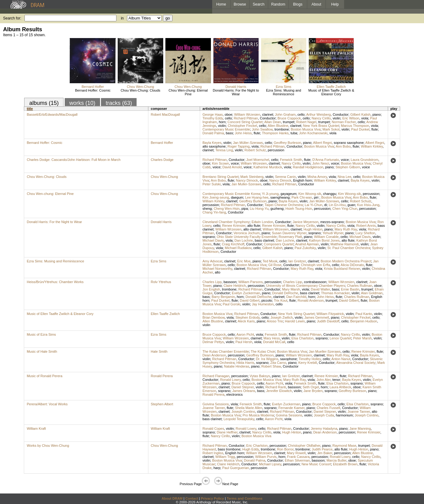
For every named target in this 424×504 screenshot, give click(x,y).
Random (278, 4)
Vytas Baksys (260, 376)
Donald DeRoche (285, 293)
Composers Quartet (279, 244)
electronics (235, 394)
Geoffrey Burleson (287, 143)
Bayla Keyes (212, 143)
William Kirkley (372, 146)
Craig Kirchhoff (233, 244)
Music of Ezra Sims (41, 334)
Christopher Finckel (242, 126)
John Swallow (262, 129)
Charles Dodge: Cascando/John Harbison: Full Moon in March (74, 160)
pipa (245, 209)
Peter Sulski (212, 184)
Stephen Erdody (247, 317)
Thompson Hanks (275, 133)
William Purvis (266, 457)
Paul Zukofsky (305, 248)
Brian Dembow (214, 317)
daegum (237, 197)
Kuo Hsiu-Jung (368, 205)
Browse (240, 4)
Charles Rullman (359, 286)
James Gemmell (317, 317)
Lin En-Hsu (337, 205)
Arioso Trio (275, 321)
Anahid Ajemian (307, 244)
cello (301, 114)
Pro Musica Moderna (258, 415)
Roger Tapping (239, 146)
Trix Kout (281, 300)
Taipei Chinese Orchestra (284, 205)
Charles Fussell (328, 408)
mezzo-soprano (332, 222)
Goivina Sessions (216, 404)
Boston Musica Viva (306, 129)
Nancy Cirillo (321, 118)
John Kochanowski (313, 133)
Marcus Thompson (355, 126)
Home (221, 4)
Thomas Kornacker (335, 293)
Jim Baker (325, 453)
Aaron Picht (245, 334)
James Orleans (244, 391)
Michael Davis (360, 237)
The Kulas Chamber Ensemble (226, 351)
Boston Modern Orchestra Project (346, 261)
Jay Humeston (263, 304)
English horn (303, 180)
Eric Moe (244, 261)
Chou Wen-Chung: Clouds (140, 90)
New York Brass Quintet (321, 126)
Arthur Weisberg (319, 114)
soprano (315, 233)
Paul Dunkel (360, 129)
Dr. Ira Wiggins (267, 359)
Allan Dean (273, 122)
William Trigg (225, 457)
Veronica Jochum (247, 233)
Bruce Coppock (289, 118)
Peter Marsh (362, 338)
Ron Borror (285, 449)
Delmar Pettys (213, 342)
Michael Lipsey (270, 464)
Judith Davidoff (328, 321)
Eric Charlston (257, 446)
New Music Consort (316, 464)
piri (317, 197)
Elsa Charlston (303, 338)
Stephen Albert (162, 404)
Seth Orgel (311, 387)
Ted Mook (270, 261)
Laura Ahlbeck (340, 387)
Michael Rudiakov (238, 248)
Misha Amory (317, 177)
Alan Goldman (372, 293)
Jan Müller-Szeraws (248, 143)
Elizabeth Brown (345, 464)
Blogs (298, 4)
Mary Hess (272, 338)
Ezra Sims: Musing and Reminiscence (284, 92)
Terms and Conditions (245, 498)
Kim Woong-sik (310, 194)
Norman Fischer (344, 122)
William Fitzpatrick (330, 314)
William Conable (326, 237)
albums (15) (44, 103)
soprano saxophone (349, 143)
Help (335, 4)
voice (345, 160)
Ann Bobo (343, 146)
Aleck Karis (246, 321)
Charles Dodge (162, 160)
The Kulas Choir (263, 351)
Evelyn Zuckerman (246, 293)
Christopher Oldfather (304, 446)
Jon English (211, 289)
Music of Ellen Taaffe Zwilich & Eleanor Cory (331, 92)
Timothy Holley (310, 359)
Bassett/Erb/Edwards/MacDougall (52, 114)
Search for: (12, 18)
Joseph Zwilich (282, 317)
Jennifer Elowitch (279, 391)
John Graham (285, 114)
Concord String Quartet (245, 122)
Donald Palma (213, 133)
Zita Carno (278, 363)
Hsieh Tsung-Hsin (299, 209)
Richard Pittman (246, 118)
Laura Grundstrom (364, 160)
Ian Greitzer (297, 261)
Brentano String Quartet (221, 177)
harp (217, 468)
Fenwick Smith (291, 160)
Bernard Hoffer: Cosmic (93, 90)
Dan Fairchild (296, 297)
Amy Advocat (212, 261)
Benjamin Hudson (364, 321)
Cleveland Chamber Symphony (226, 222)
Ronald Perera (162, 376)
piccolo (267, 300)
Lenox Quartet (340, 338)
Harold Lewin (295, 321)
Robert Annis (366, 226)
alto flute (254, 226)
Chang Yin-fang (214, 212)
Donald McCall (274, 342)
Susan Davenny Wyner (289, 233)
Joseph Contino (243, 411)
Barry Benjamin (223, 297)
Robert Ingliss (213, 453)
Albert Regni (323, 143)
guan (351, 205)
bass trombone (229, 449)
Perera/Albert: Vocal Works (47, 404)
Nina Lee (344, 177)
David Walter (321, 289)
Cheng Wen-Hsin (227, 209)
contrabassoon (315, 282)
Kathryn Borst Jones (324, 240)
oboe (228, 114)
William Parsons (250, 282)
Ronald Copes (213, 429)
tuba (294, 133)
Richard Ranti (276, 387)
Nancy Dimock (247, 180)
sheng (207, 209)
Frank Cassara (298, 457)
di (326, 205)
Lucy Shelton (365, 233)
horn (222, 122)
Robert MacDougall (165, 114)
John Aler (323, 380)
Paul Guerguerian (235, 468)
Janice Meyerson (306, 222)
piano (377, 114)
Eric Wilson (351, 118)
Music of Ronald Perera (44, 376)
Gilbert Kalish (360, 114)
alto (218, 272)
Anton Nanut (341, 359)
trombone (282, 129)
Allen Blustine (278, 126)
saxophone (289, 359)
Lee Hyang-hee (257, 197)
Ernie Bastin (350, 289)
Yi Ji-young (270, 194)
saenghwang (280, 197)
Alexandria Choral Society (356, 363)
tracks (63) (119, 103)
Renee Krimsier (234, 226)
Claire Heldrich (235, 286)
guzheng (277, 209)
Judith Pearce (322, 449)
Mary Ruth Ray (346, 229)
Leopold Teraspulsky (239, 419)
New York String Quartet (296, 314)
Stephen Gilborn (348, 167)
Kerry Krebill (308, 363)
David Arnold (232, 167)
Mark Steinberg (252, 177)
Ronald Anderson (311, 300)
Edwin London (262, 222)
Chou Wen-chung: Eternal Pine (188, 92)
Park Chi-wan (302, 197)
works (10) (82, 103)
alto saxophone (214, 146)
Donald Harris (236, 87)
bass (229, 133)
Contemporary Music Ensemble (226, 129)
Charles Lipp (212, 282)
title (30, 109)
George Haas (213, 114)
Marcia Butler (336, 460)
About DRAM (172, 498)
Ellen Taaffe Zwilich (331, 87)
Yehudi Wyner (333, 233)
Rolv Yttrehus (161, 282)
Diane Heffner (227, 432)
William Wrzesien (247, 114)
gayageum (288, 194)
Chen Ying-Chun (345, 209)
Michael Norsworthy (217, 269)
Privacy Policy (212, 498)
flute (375, 129)
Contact (192, 498)
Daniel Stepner (243, 387)
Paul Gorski (232, 304)
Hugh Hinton (313, 229)
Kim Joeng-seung (216, 197)
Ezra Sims (283, 87)
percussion (276, 150)
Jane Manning (360, 429)
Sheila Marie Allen (249, 408)
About (316, 4)
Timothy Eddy (213, 118)
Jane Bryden (313, 391)
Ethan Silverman (297, 460)
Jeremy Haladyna (324, 429)
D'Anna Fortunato (326, 160)
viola (365, 118)
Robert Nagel (306, 122)
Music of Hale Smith (42, 351)
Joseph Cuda (324, 415)
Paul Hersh (244, 342)
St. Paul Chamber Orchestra (349, 248)
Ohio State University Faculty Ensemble (247, 237)
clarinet (267, 114)
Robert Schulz (255, 150)
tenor (336, 380)
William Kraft (36, 429)
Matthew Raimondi (345, 244)
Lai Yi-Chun (314, 205)
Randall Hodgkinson (308, 167)
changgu (330, 194)
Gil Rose (275, 265)
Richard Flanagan (216, 376)
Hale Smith (159, 351)
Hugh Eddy (251, 449)
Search (259, 4)
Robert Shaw (271, 366)
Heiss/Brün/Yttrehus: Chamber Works (55, 282)
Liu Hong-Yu (259, 209)
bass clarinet (264, 240)
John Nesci (321, 163)
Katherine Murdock (268, 167)
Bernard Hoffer (93, 87)
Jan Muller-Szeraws (246, 184)
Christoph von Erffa (316, 265)
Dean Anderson (214, 355)
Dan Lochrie (244, 240)
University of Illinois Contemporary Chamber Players (306, 286)
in (122, 18)
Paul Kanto (364, 314)
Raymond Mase (344, 446)
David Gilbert (250, 300)
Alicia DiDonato (352, 265)
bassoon (230, 282)
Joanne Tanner (214, 408)
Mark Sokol (331, 129)
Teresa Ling (224, 150)
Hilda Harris (245, 363)
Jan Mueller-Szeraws (325, 351)
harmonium (344, 415)
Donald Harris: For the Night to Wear (236, 92)
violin (337, 118)
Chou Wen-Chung (141, 87)
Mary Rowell (296, 453)
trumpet (288, 122)
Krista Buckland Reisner (342, 269)
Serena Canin (285, 177)
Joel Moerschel (258, 160)
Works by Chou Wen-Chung (48, 446)
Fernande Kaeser (291, 408)
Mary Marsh (291, 289)
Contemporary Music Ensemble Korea (231, 194)
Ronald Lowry (230, 380)
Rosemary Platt (290, 237)
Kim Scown (220, 163)
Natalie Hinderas (236, 366)
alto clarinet (252, 229)
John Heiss (243, 133)
